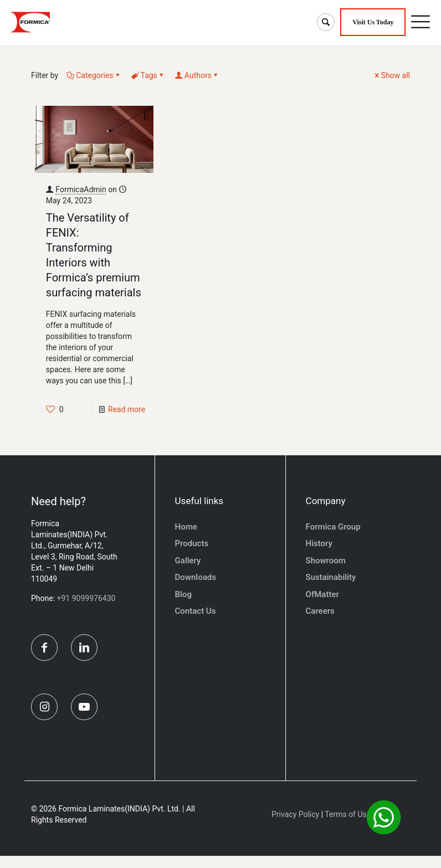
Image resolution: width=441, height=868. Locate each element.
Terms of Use (348, 826)
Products (192, 543)
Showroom (326, 561)
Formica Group (333, 527)
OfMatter (322, 594)
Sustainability (331, 577)
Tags (148, 75)
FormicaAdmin (81, 189)
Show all (392, 75)
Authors (197, 75)
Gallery (188, 561)
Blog (183, 594)
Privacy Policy (295, 826)
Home (186, 527)
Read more (127, 409)
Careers (320, 611)
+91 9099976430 (86, 598)
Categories (94, 75)
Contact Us (196, 611)
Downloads (196, 577)
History (319, 543)
